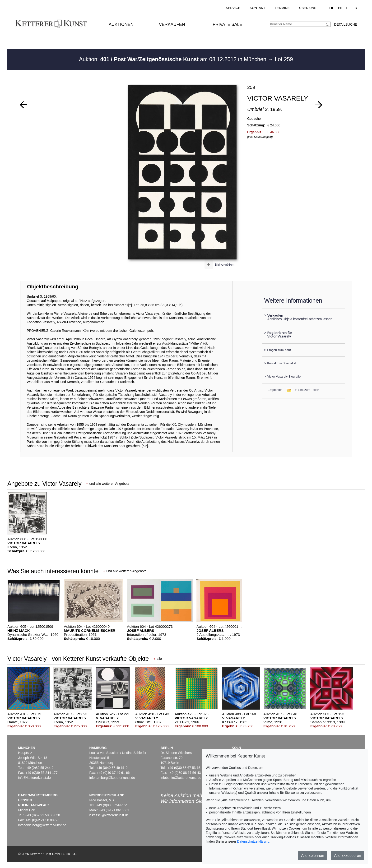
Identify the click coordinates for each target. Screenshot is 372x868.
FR (355, 8)
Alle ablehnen (313, 856)
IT (348, 8)
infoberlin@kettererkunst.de (181, 778)
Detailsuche (346, 24)
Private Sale (227, 24)
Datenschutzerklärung (253, 841)
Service (233, 8)
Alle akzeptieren (348, 856)
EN (340, 8)
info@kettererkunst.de (35, 778)
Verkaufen (172, 24)
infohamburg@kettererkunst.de (112, 778)
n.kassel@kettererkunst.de (109, 815)
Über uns (308, 8)
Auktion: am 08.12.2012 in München (173, 59)
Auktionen (121, 24)
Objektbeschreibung (53, 287)
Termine (282, 8)
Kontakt (258, 8)
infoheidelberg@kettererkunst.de (42, 825)
